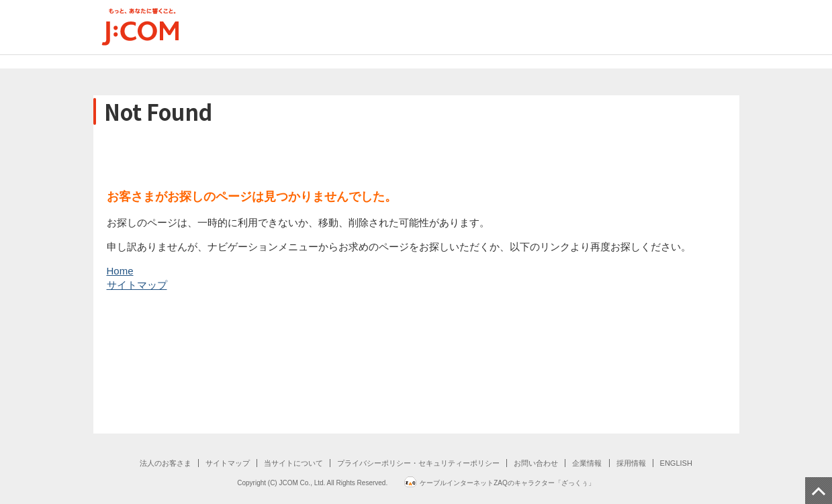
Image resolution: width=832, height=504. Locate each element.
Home (120, 271)
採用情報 (631, 463)
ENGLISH (676, 463)
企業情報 (587, 463)
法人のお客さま (166, 463)
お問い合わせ (536, 463)
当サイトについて (293, 463)
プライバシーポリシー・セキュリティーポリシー (418, 463)
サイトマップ (137, 285)
